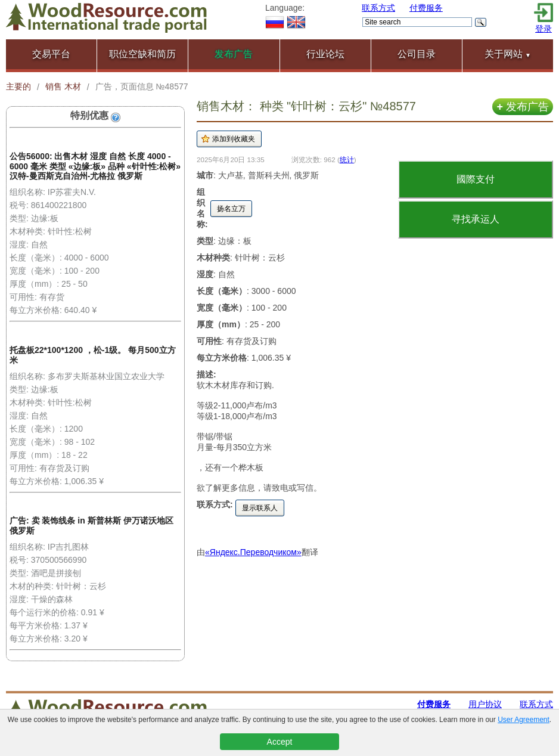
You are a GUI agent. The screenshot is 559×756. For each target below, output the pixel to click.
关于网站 (508, 54)
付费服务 (426, 8)
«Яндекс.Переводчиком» (253, 552)
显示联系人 (260, 508)
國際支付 (476, 179)
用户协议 (485, 704)
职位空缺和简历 (142, 54)
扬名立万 (231, 209)
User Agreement (524, 720)
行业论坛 (325, 54)
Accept (280, 742)
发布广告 (523, 107)
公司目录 (417, 54)
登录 (544, 29)
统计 (347, 159)
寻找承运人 (476, 219)
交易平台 (51, 54)
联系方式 (378, 8)
